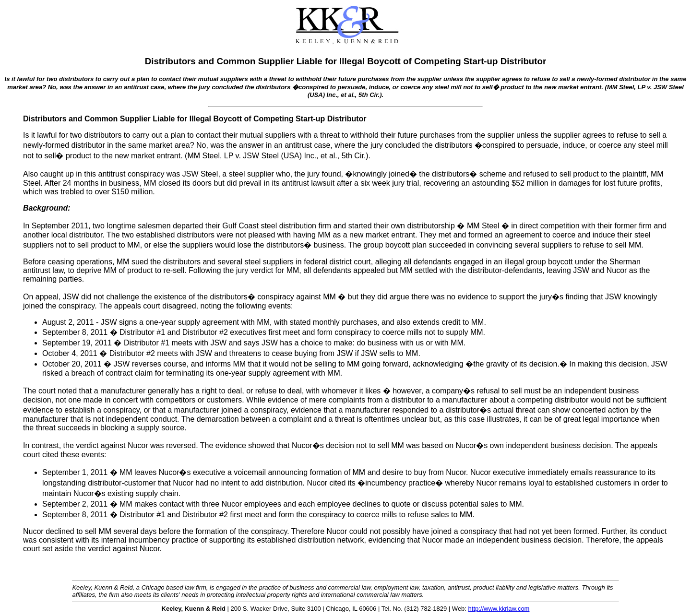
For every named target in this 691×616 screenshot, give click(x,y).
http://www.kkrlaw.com (499, 609)
